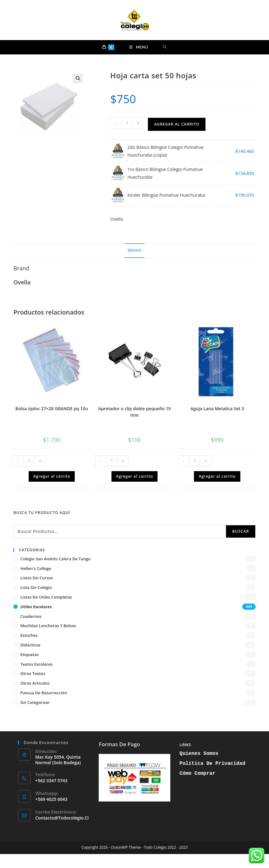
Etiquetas (29, 654)
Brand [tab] (134, 250)
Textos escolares (36, 664)
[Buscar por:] (165, 47)
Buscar (241, 531)
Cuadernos (31, 616)
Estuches (29, 635)
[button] (78, 78)
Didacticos (30, 645)
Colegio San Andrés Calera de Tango (55, 559)
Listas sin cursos (37, 578)
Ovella (117, 219)
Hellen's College (36, 568)
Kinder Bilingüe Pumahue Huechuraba (166, 195)
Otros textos (33, 673)
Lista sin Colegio (36, 587)
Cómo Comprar (198, 774)
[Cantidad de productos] (127, 123)
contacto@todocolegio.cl (62, 818)
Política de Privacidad (212, 764)
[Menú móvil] (139, 47)
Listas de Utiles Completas (46, 597)
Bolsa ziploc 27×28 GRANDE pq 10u (52, 409)
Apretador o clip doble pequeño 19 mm (134, 412)
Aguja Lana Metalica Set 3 (217, 409)
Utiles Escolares (36, 607)
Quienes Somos (199, 754)
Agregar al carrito (177, 124)
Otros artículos (35, 683)
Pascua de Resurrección (44, 693)
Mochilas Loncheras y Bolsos (48, 626)
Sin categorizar (35, 702)
